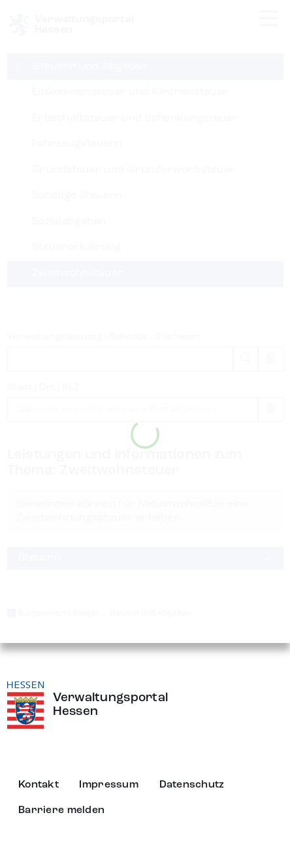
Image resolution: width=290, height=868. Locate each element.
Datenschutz (192, 785)
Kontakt (39, 785)
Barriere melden (61, 810)
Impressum (109, 785)
